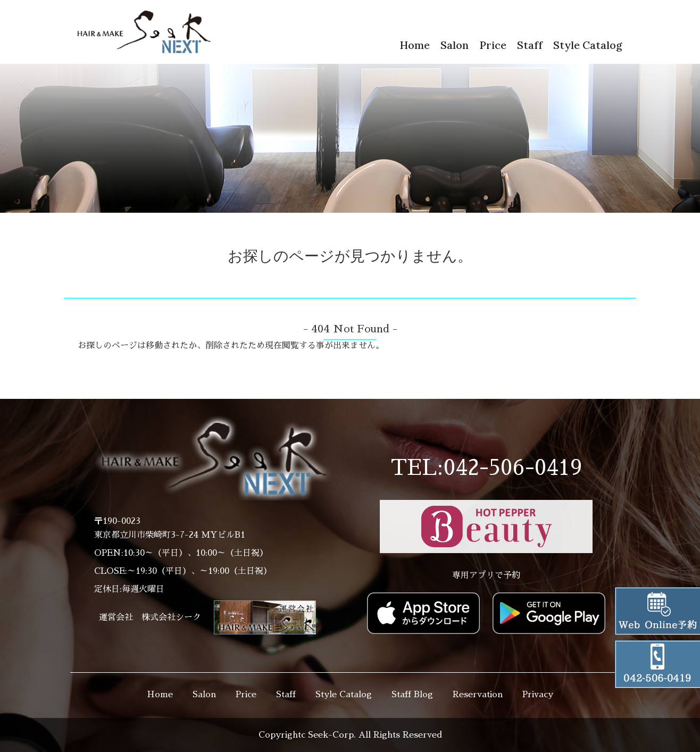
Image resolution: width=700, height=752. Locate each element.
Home (415, 45)
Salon (455, 45)
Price (493, 45)
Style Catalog (588, 45)
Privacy (538, 695)
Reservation (478, 695)
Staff (530, 45)
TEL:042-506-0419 (486, 468)
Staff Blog (412, 695)
